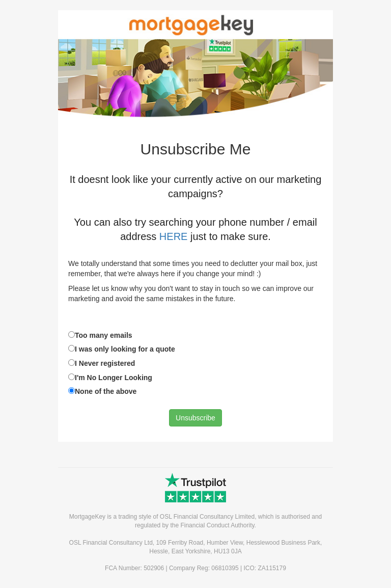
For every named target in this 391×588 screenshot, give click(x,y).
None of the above (106, 391)
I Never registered (105, 363)
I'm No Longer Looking (114, 378)
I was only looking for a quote (125, 349)
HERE (174, 236)
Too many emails (104, 335)
